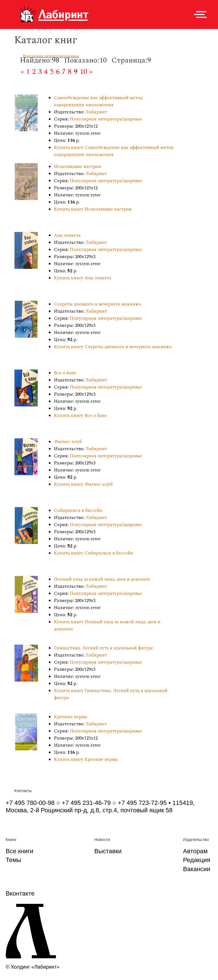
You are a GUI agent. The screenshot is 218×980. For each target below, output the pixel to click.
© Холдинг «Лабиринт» (33, 967)
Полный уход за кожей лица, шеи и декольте (102, 579)
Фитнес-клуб (68, 442)
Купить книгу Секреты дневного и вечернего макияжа (113, 347)
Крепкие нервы (71, 717)
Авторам (195, 851)
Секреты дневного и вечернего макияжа (98, 304)
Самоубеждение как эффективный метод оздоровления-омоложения (98, 101)
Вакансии (197, 869)
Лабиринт (96, 112)
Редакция (197, 860)
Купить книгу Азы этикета (83, 278)
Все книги (19, 851)
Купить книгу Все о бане (80, 416)
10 (83, 72)
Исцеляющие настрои (77, 167)
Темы (13, 860)
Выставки (108, 851)
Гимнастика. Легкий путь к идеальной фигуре (103, 648)
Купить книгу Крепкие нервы (86, 760)
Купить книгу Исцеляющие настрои (93, 209)
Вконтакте (20, 893)
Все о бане (65, 373)
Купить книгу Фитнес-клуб (83, 484)
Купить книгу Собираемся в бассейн (94, 553)
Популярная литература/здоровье (51, 56)
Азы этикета (67, 235)
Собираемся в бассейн (78, 511)
